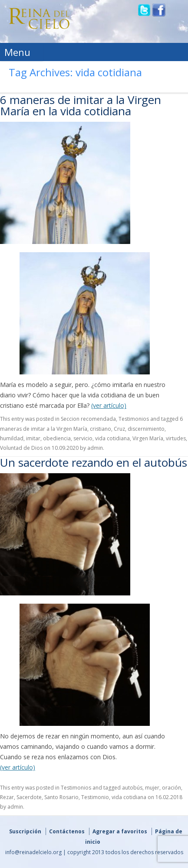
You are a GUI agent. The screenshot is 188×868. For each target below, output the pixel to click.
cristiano (101, 429)
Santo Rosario (61, 797)
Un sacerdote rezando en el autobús (94, 462)
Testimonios (134, 419)
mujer (152, 788)
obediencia (57, 438)
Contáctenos (67, 831)
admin (95, 448)
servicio (83, 438)
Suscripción (25, 831)
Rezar (7, 797)
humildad (12, 438)
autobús (132, 788)
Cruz (119, 429)
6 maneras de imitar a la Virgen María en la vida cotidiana (81, 105)
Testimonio (95, 797)
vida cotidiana (112, 438)
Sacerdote (29, 797)
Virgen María (148, 438)
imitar (33, 438)
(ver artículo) (109, 405)
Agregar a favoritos (120, 831)
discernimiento (146, 429)
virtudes (176, 438)
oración (172, 788)
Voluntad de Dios (21, 448)
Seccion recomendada (88, 419)
